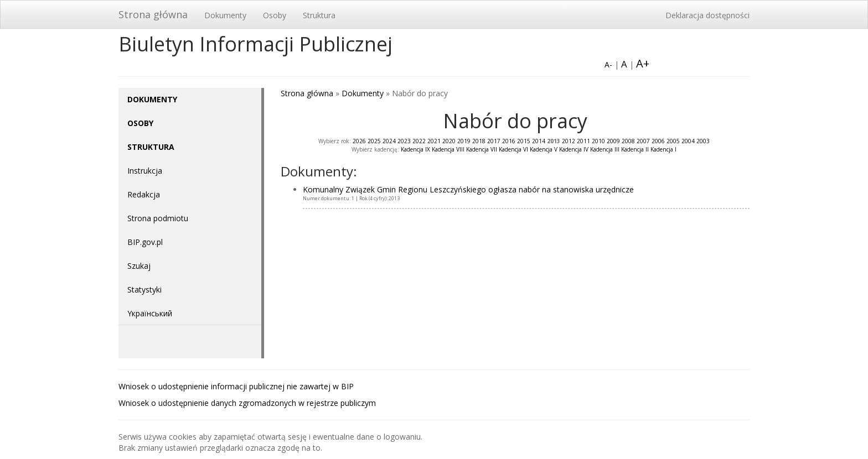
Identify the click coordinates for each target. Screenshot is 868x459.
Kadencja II (635, 149)
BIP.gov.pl (145, 242)
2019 (464, 141)
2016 (509, 141)
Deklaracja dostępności (707, 15)
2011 (583, 141)
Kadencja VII (482, 149)
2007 (643, 141)
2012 (569, 141)
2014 (539, 141)
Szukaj (139, 266)
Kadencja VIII (448, 149)
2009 (613, 141)
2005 (673, 141)
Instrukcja (145, 171)
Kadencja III (605, 149)
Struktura (319, 15)
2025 (374, 141)
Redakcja (144, 194)
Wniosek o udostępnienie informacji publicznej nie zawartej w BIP (236, 386)
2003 (703, 141)
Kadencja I (663, 149)
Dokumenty (225, 15)
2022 (419, 141)
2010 (598, 141)
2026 (359, 141)
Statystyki (144, 290)
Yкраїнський (150, 313)
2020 (449, 141)
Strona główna (153, 14)
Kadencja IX (415, 149)
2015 (524, 141)
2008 (628, 141)
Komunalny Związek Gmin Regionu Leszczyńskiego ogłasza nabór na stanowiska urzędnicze (468, 189)
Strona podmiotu (158, 218)
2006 (658, 141)
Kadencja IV (574, 149)
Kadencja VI (513, 149)
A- (608, 64)
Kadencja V (544, 149)
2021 (434, 141)
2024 (389, 141)
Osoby (275, 15)
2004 (688, 141)
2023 (404, 141)
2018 (479, 141)
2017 (494, 141)
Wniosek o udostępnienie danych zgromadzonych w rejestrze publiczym (247, 403)
